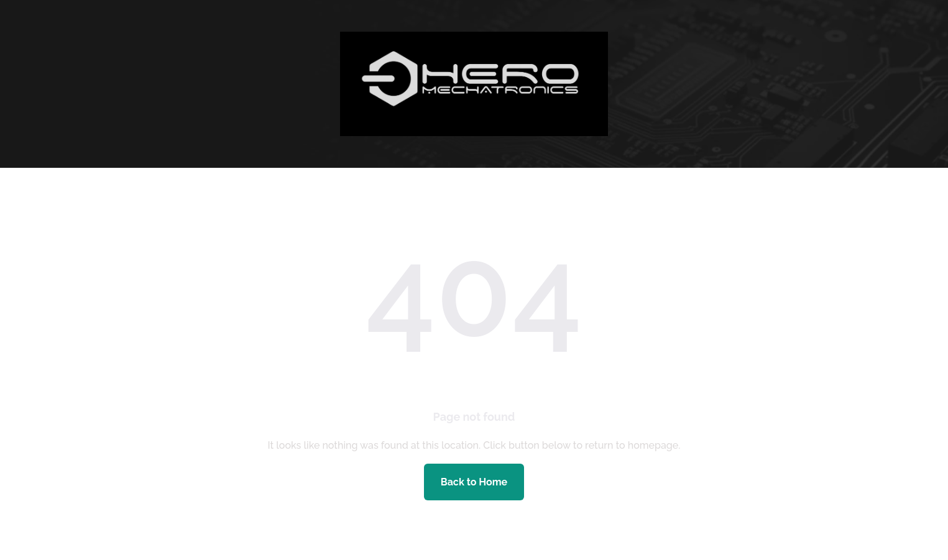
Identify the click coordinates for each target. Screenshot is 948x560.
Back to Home (474, 482)
